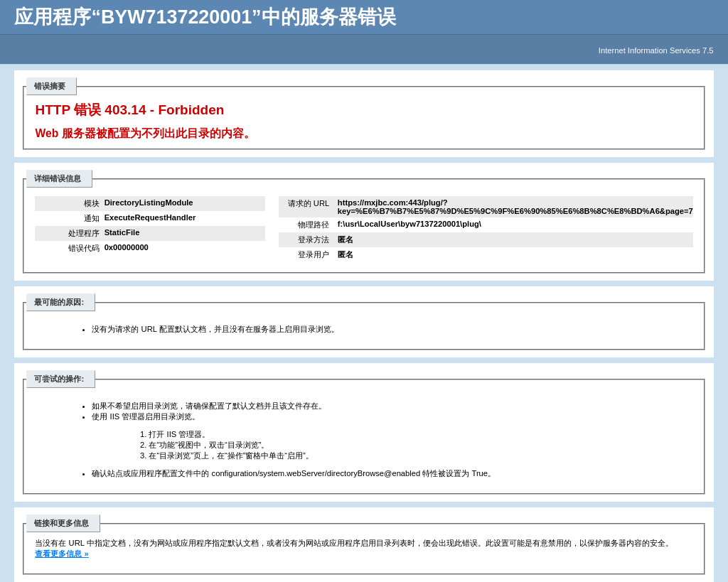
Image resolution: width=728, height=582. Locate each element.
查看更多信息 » (61, 554)
